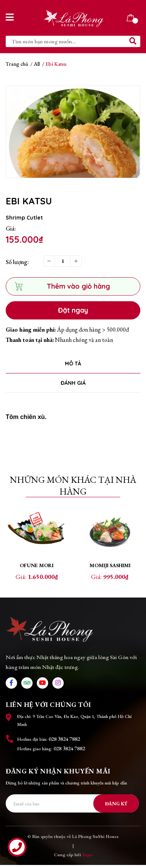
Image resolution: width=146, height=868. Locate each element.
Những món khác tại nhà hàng (73, 485)
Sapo (87, 858)
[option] (73, 132)
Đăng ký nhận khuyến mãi (58, 774)
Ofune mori (37, 565)
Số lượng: (17, 262)
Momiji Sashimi (110, 565)
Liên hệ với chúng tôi (48, 708)
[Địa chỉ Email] (72, 806)
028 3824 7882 (64, 742)
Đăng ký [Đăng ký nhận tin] (116, 807)
